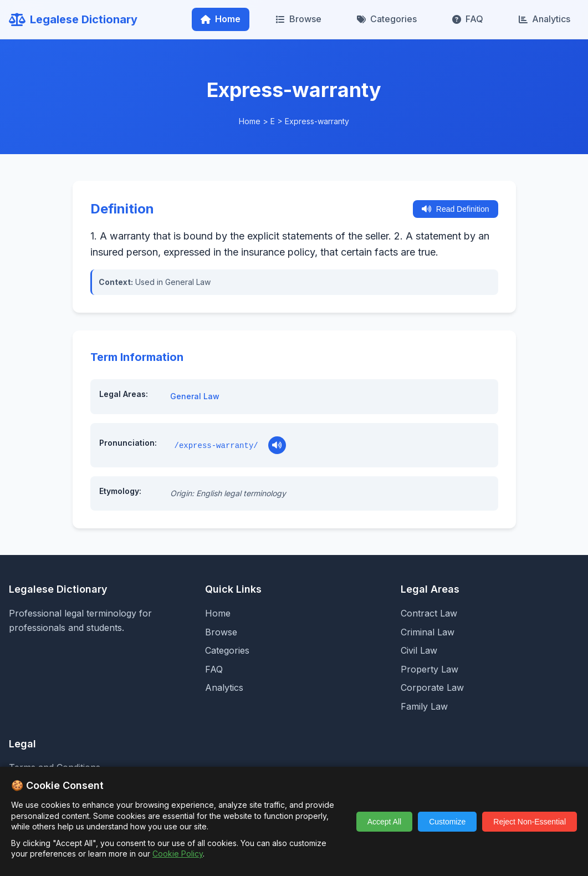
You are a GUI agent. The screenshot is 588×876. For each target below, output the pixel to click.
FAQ (468, 19)
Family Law (424, 706)
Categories (387, 19)
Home (221, 19)
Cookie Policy (178, 854)
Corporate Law (432, 687)
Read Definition (456, 209)
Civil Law (419, 650)
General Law (195, 396)
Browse (299, 19)
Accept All (384, 822)
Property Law (430, 669)
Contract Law (429, 613)
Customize (447, 822)
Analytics (544, 19)
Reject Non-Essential (530, 822)
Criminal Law (428, 632)
